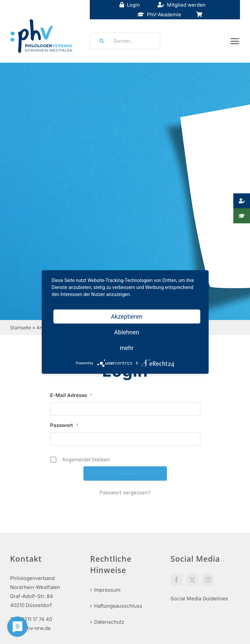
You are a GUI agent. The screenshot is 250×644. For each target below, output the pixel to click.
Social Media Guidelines (199, 598)
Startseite (21, 327)
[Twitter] (192, 580)
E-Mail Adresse (71, 395)
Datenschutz (109, 622)
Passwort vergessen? (125, 492)
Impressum (107, 590)
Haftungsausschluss (118, 606)
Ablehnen (127, 332)
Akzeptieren (127, 316)
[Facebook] (177, 580)
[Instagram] (208, 580)
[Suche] (99, 41)
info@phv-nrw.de (30, 628)
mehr (127, 348)
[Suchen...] (125, 41)
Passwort (64, 425)
